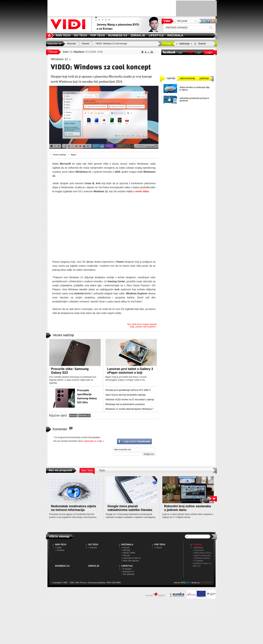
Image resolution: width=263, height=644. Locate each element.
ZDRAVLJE (94, 566)
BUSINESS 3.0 (62, 566)
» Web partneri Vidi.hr (202, 553)
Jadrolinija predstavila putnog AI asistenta (194, 99)
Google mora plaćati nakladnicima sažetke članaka (130, 508)
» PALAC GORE (128, 553)
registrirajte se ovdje (93, 441)
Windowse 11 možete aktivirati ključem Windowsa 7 (129, 409)
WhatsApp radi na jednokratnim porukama (125, 404)
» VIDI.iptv (126, 550)
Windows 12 (84, 416)
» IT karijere (126, 569)
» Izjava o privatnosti (202, 555)
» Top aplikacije (128, 574)
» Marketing (198, 548)
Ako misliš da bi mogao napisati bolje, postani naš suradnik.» (142, 326)
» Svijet (58, 548)
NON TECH (61, 545)
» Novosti (125, 548)
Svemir (202, 44)
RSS (213, 21)
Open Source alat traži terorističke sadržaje (125, 395)
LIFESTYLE (127, 566)
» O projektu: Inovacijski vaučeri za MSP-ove (202, 563)
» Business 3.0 (128, 572)
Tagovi (73, 155)
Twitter (204, 21)
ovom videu (142, 191)
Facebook (209, 21)
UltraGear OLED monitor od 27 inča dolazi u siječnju (130, 400)
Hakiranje (184, 44)
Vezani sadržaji (59, 155)
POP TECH (160, 545)
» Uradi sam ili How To (131, 558)
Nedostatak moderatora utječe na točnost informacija (74, 508)
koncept (73, 416)
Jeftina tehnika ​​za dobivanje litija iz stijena (194, 89)
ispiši (152, 52)
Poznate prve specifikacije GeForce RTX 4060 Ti (128, 390)
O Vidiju (197, 545)
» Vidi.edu (126, 555)
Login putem (137, 441)
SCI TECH (93, 545)
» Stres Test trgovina (130, 561)
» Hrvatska (60, 550)
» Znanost (93, 548)
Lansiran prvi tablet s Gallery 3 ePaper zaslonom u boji (130, 371)
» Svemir (158, 548)
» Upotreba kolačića (201, 558)
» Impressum (198, 550)
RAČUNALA (127, 545)
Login (209, 52)
